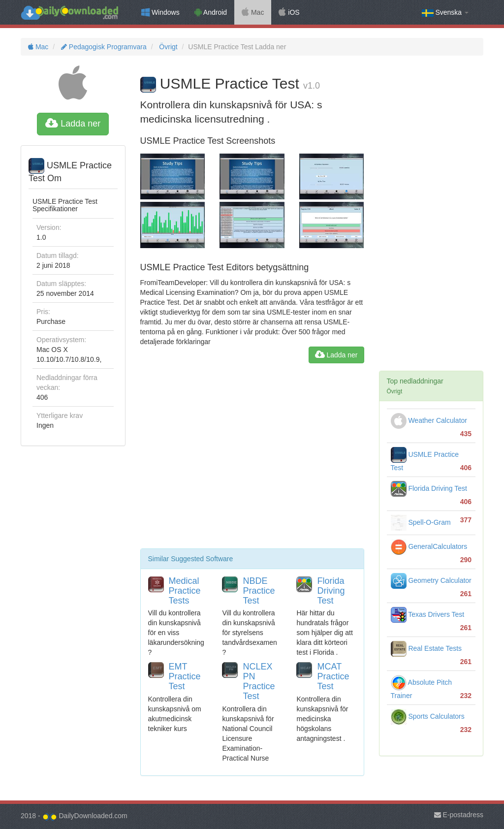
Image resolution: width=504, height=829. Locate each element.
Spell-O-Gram (421, 522)
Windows (160, 12)
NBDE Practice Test (259, 591)
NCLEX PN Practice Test (259, 681)
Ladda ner (73, 124)
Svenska (445, 13)
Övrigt (167, 47)
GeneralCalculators (429, 546)
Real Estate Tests (426, 648)
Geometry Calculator (431, 580)
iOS (289, 12)
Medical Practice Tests (185, 591)
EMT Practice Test (185, 676)
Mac (253, 12)
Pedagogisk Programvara (103, 47)
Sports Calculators (428, 716)
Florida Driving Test (331, 591)
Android (211, 12)
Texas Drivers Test (428, 614)
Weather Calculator (429, 420)
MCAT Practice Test (333, 676)
